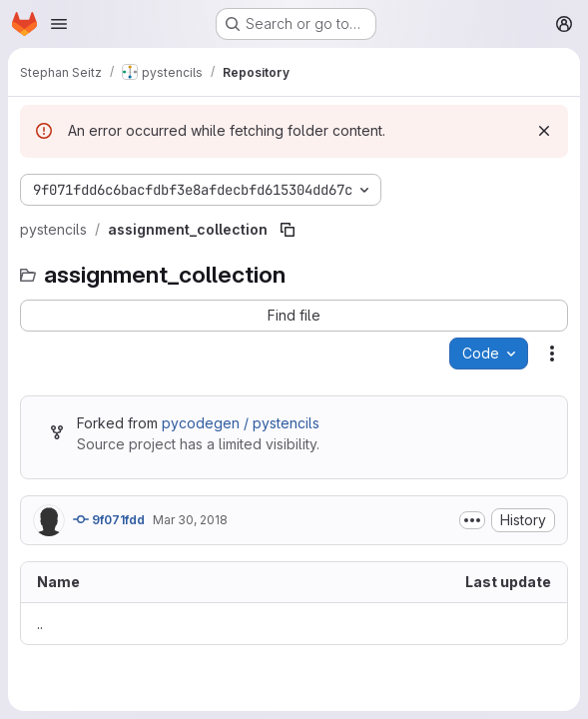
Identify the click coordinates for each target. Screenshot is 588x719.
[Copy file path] (288, 230)
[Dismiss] (544, 131)
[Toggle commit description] (472, 520)
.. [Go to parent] (40, 624)
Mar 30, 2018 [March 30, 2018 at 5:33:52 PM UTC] (190, 520)
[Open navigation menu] (59, 24)
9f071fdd (109, 519)
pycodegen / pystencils (241, 423)
